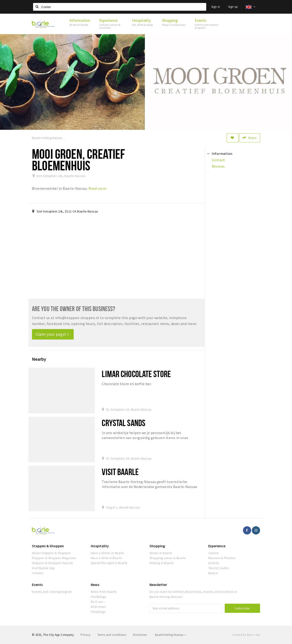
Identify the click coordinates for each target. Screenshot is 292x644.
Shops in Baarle (161, 553)
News (95, 585)
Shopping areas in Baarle (168, 558)
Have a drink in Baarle (107, 558)
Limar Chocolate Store (136, 374)
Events (37, 585)
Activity (214, 563)
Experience (217, 546)
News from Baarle (104, 592)
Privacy (85, 635)
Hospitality (100, 546)
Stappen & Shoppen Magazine (54, 558)
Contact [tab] (218, 160)
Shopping (157, 546)
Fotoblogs (98, 612)
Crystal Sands (124, 423)
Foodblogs (99, 597)
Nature (213, 573)
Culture (214, 553)
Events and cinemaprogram (52, 592)
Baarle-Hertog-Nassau (171, 635)
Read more (97, 188)
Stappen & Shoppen (48, 546)
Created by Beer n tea (246, 635)
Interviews (99, 607)
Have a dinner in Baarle (107, 553)
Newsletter (158, 585)
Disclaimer (140, 635)
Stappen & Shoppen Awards (52, 563)
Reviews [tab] (218, 166)
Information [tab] (222, 153)
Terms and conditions (112, 635)
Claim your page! (52, 334)
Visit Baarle (120, 472)
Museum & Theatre (222, 558)
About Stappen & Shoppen (51, 553)
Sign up (233, 7)
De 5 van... (98, 602)
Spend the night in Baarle (109, 563)
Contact (38, 573)
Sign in (216, 7)
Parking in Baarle (162, 563)
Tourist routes (219, 568)
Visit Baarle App (43, 568)
